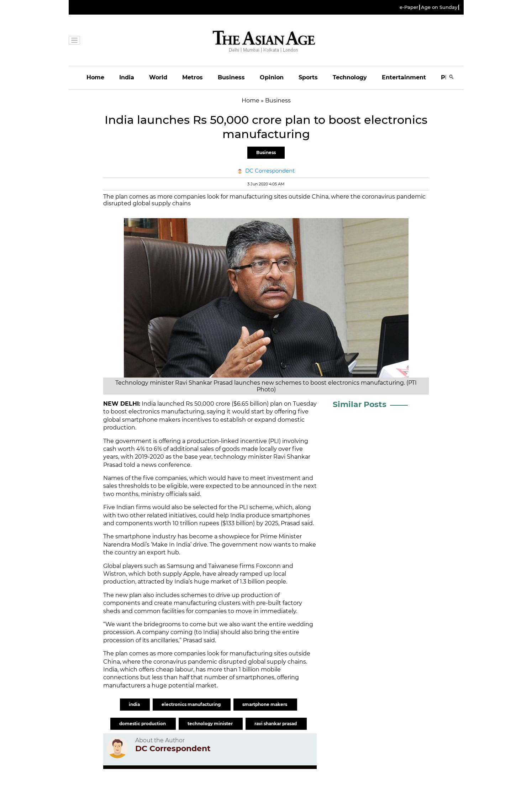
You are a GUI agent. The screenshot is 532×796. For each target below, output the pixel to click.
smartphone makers (265, 704)
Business (231, 77)
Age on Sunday (439, 7)
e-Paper (409, 7)
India (127, 77)
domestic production (143, 724)
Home (95, 77)
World (158, 77)
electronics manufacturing (192, 704)
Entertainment (404, 77)
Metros (193, 77)
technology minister (211, 724)
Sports (308, 77)
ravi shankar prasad (276, 724)
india (135, 704)
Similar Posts (360, 404)
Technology (350, 77)
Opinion (272, 77)
